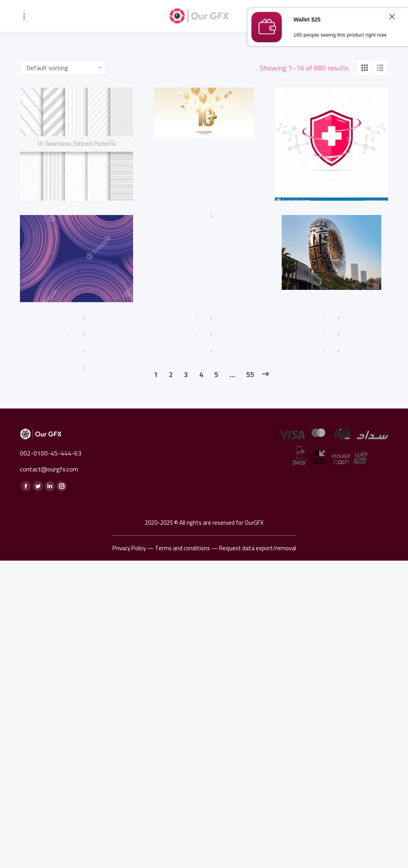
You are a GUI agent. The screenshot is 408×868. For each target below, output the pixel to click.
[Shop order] (63, 68)
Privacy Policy (129, 548)
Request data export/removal (258, 548)
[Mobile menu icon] (24, 16)
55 (250, 374)
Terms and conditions (182, 548)
